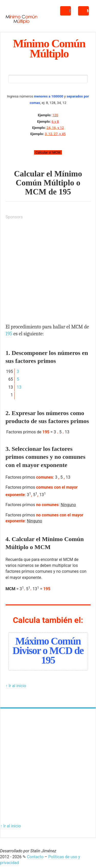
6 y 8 (55, 121)
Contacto (35, 857)
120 (55, 115)
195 (65, 192)
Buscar (70, 11)
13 (19, 387)
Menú (88, 11)
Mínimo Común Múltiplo (49, 48)
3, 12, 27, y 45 (55, 134)
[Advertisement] (48, 272)
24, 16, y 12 (55, 128)
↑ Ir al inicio (16, 686)
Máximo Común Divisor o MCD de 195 (48, 651)
